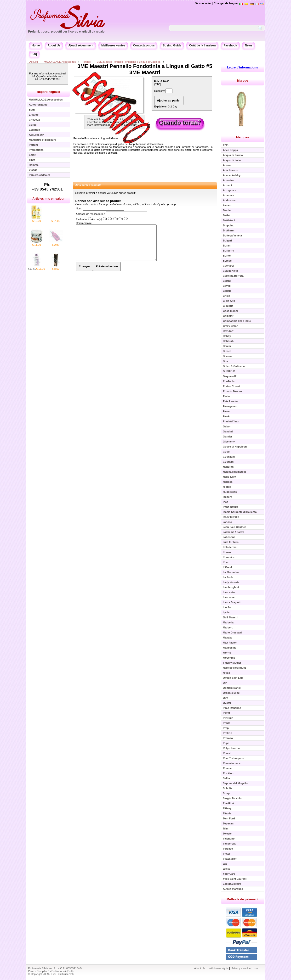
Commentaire (84, 223)
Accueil (34, 62)
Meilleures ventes (113, 45)
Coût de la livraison (203, 45)
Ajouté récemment (81, 45)
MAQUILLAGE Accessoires (60, 62)
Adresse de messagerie (90, 214)
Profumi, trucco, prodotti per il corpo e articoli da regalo (66, 32)
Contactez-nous (144, 45)
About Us (54, 45)
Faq (34, 54)
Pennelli (86, 62)
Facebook (230, 45)
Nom (79, 208)
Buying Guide (172, 45)
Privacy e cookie (242, 968)
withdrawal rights (219, 968)
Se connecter (203, 3)
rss (256, 968)
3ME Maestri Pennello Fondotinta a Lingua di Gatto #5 (129, 62)
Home (36, 45)
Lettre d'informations (243, 67)
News (249, 45)
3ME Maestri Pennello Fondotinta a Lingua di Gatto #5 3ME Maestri (145, 69)
